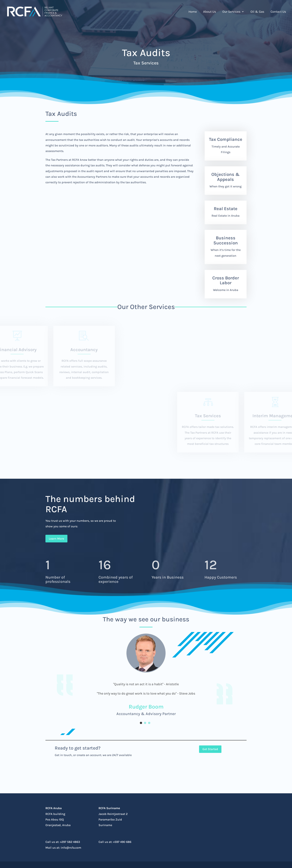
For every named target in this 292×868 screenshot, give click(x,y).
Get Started (210, 749)
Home (193, 12)
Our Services (231, 12)
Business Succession (226, 240)
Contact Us (278, 12)
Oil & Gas (257, 12)
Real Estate (226, 209)
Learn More (56, 539)
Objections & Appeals (226, 177)
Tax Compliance (226, 139)
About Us (210, 12)
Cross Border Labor (226, 280)
